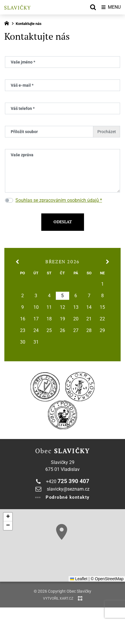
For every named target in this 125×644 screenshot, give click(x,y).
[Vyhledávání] (93, 7)
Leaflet (79, 579)
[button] (62, 532)
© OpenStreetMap (107, 579)
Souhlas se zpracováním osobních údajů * (59, 200)
